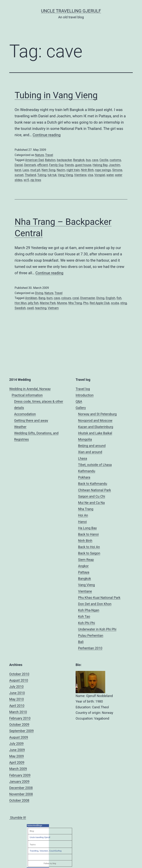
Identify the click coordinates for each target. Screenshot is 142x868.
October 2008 (19, 800)
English (111, 298)
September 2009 (21, 731)
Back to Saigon (89, 553)
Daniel (19, 165)
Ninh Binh (87, 170)
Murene (62, 303)
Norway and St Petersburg (97, 414)
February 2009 (20, 775)
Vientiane (80, 175)
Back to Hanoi (88, 534)
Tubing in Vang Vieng (56, 95)
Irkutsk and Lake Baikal (95, 433)
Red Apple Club (100, 303)
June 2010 (17, 693)
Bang (42, 298)
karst (18, 170)
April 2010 (17, 706)
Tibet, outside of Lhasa (95, 465)
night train (73, 170)
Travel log (83, 389)
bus (88, 160)
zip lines (36, 180)
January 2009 (19, 781)
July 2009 (16, 744)
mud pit (35, 170)
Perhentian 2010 (90, 648)
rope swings (103, 170)
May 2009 (17, 756)
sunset (19, 175)
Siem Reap (86, 560)
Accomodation (25, 414)
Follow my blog (50, 863)
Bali (81, 642)
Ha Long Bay (87, 528)
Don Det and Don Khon (95, 604)
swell (30, 308)
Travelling (34, 851)
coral (76, 298)
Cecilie (104, 160)
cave (95, 160)
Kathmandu (87, 471)
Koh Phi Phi (86, 623)
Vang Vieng (65, 175)
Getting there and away (31, 420)
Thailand (30, 175)
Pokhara (84, 477)
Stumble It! (18, 818)
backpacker (64, 160)
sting (124, 303)
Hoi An (83, 515)
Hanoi (82, 522)
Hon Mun (21, 303)
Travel (49, 155)
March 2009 (18, 769)
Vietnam (53, 308)
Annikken (31, 298)
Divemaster (88, 298)
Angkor (83, 566)
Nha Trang (75, 303)
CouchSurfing (55, 851)
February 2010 (20, 718)
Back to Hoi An (89, 547)
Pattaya (84, 572)
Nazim (61, 170)
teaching (41, 308)
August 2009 (19, 737)
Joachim (114, 165)
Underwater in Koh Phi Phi (97, 629)
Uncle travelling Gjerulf (40, 837)
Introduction (85, 395)
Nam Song (49, 170)
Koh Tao (84, 616)
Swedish (20, 308)
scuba (115, 303)
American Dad (34, 160)
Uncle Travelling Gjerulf (71, 11)
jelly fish (33, 303)
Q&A (79, 401)
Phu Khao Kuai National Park (99, 598)
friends (69, 165)
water (110, 175)
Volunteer (44, 851)
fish (119, 298)
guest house (83, 165)
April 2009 (17, 762)
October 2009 (19, 725)
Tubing (42, 175)
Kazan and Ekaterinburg (96, 427)
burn (50, 298)
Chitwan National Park (94, 490)
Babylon (50, 160)
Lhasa (82, 458)
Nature (39, 155)
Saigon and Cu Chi (92, 496)
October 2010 (19, 674)
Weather (20, 427)
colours (66, 298)
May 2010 (17, 699)
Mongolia (85, 439)
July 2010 (16, 687)
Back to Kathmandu (93, 484)
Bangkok (79, 160)
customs (115, 160)
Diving (39, 293)
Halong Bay (100, 165)
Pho (86, 303)
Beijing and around (92, 446)
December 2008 (21, 788)
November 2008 (21, 794)
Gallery (81, 408)
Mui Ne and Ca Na (91, 503)
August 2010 (19, 680)
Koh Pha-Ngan (89, 610)
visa (91, 175)
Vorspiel (100, 175)
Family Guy (56, 165)
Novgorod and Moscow (95, 420)
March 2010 (18, 712)
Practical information (27, 395)
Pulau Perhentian (91, 636)
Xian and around (90, 452)
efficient (43, 165)
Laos (26, 170)
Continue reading (47, 135)
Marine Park (48, 303)
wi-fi (26, 180)
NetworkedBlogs (35, 825)
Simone (117, 170)
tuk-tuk (52, 175)
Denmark (30, 165)
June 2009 (17, 750)
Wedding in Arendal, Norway (30, 389)
